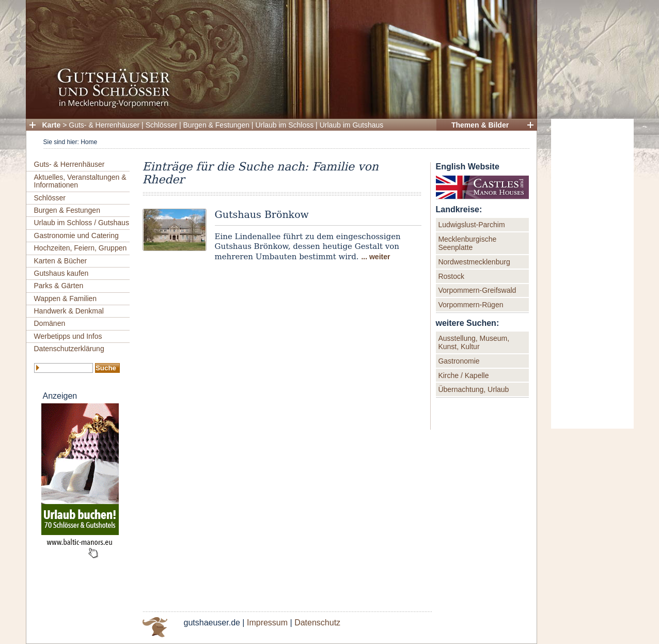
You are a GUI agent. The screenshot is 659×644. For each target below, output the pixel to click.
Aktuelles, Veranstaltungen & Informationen (80, 181)
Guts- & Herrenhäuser (104, 125)
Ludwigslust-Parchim (471, 225)
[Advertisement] (592, 274)
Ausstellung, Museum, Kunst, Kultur (474, 342)
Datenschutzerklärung (69, 349)
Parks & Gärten (59, 286)
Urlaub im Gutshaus (352, 125)
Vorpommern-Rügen (470, 305)
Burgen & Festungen (216, 125)
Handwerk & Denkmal (69, 311)
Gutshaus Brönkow (262, 214)
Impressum (267, 623)
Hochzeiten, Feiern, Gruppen (81, 248)
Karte (52, 125)
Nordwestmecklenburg (474, 262)
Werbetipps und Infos (68, 336)
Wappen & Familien (66, 299)
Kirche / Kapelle (463, 375)
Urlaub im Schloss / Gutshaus (82, 223)
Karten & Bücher (61, 261)
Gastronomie (459, 361)
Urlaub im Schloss (284, 125)
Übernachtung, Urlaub (473, 389)
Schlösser (161, 125)
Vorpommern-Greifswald (477, 290)
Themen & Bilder (480, 125)
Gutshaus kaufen (61, 273)
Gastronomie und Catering (76, 235)
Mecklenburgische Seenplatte (467, 243)
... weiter (375, 257)
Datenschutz (317, 623)
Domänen (50, 323)
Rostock (451, 276)
